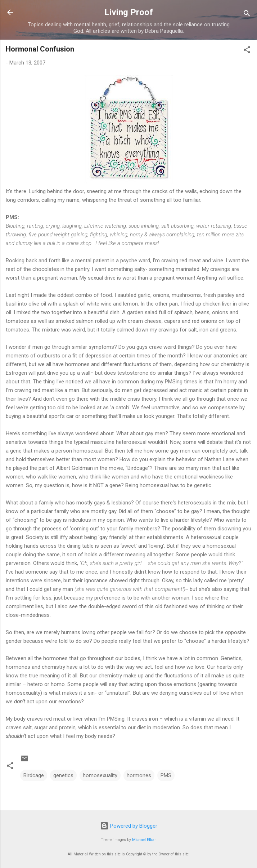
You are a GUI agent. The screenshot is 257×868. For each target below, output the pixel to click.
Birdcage (34, 775)
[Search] (247, 15)
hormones (139, 775)
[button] (247, 51)
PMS (166, 775)
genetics (63, 775)
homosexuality (100, 775)
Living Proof (129, 12)
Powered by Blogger (129, 826)
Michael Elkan (144, 840)
